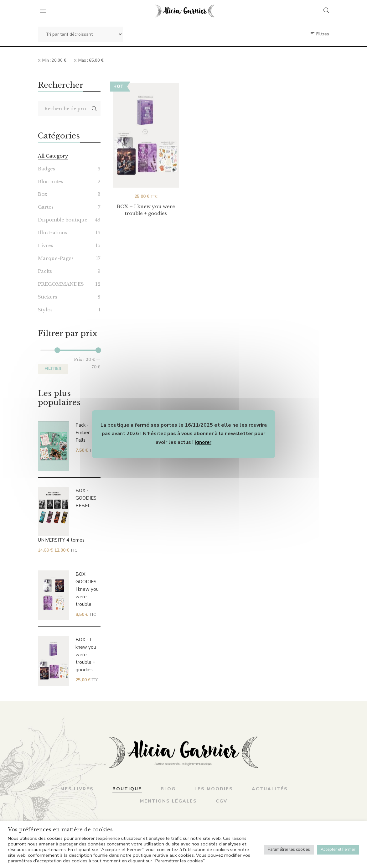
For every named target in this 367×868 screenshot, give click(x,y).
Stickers (48, 297)
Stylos (45, 310)
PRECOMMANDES (61, 284)
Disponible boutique (63, 220)
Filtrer (53, 369)
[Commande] (80, 34)
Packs (45, 271)
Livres (46, 245)
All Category (53, 156)
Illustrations (53, 233)
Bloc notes (51, 182)
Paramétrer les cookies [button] (289, 850)
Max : (91, 60)
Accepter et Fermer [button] (338, 850)
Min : (54, 60)
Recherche (94, 109)
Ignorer (203, 442)
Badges (47, 169)
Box (43, 194)
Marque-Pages (56, 258)
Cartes (46, 207)
